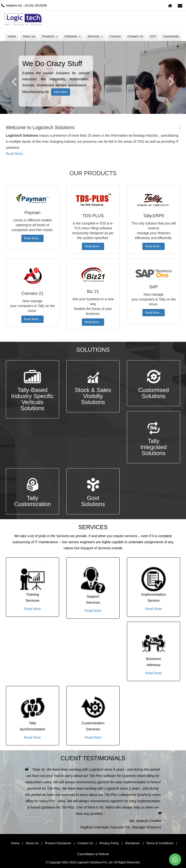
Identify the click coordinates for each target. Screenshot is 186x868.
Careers (115, 36)
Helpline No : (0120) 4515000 (23, 5)
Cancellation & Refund (93, 854)
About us (29, 36)
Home (12, 36)
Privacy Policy (109, 843)
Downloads (171, 36)
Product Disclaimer (58, 843)
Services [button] (95, 36)
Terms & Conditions (160, 843)
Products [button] (50, 36)
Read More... (16, 154)
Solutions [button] (73, 36)
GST (153, 36)
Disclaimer (133, 843)
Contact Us (135, 36)
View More (61, 92)
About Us (32, 843)
